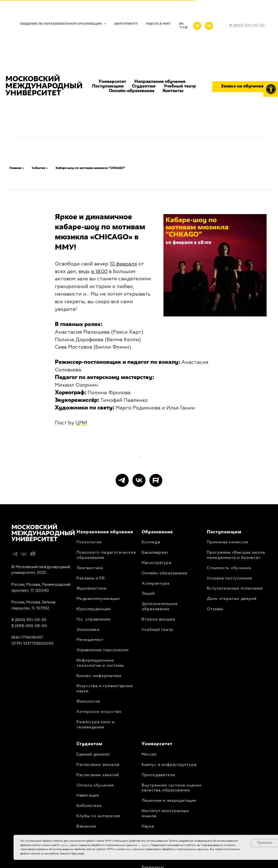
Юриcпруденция (94, 702)
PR (101, 671)
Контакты (173, 91)
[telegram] (122, 573)
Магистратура (157, 656)
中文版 (184, 27)
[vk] (139, 573)
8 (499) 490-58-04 (29, 719)
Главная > (17, 168)
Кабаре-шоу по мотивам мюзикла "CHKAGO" (90, 168)
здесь (65, 845)
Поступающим (108, 86)
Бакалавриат (155, 645)
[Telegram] (197, 26)
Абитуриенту (126, 24)
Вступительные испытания (235, 682)
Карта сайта (23, 748)
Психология (89, 635)
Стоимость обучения (229, 661)
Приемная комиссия (228, 635)
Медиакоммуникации (98, 692)
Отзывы (215, 702)
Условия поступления (230, 671)
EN (181, 24)
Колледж (151, 635)
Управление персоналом (103, 743)
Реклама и (87, 671)
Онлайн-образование (132, 91)
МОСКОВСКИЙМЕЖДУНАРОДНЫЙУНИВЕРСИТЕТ (43, 626)
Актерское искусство (99, 805)
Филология (88, 794)
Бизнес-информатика (99, 769)
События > (40, 168)
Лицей (148, 687)
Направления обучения (160, 82)
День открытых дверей (232, 692)
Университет (112, 82)
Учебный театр (180, 86)
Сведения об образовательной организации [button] (61, 24)
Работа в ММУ (158, 24)
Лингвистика (90, 661)
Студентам (144, 86)
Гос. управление (94, 712)
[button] (242, 87)
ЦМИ (81, 423)
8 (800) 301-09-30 (29, 713)
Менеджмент (90, 733)
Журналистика (91, 682)
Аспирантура (156, 676)
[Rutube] (156, 573)
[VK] (209, 26)
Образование (157, 625)
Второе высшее (159, 712)
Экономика (88, 723)
